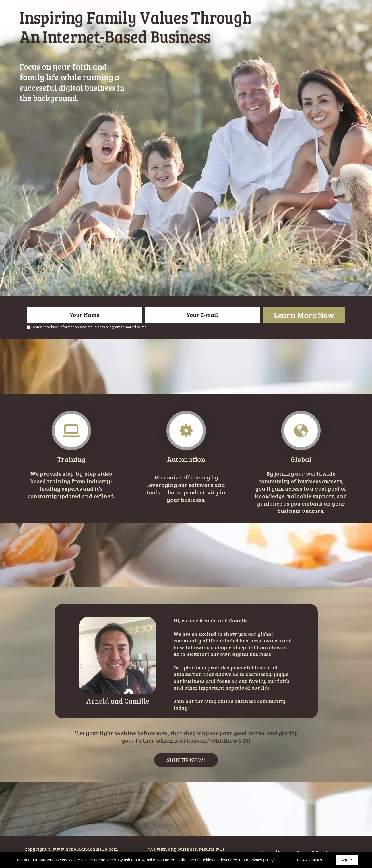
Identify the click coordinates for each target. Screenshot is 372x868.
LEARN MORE (310, 860)
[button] (186, 760)
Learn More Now (304, 315)
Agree (347, 860)
